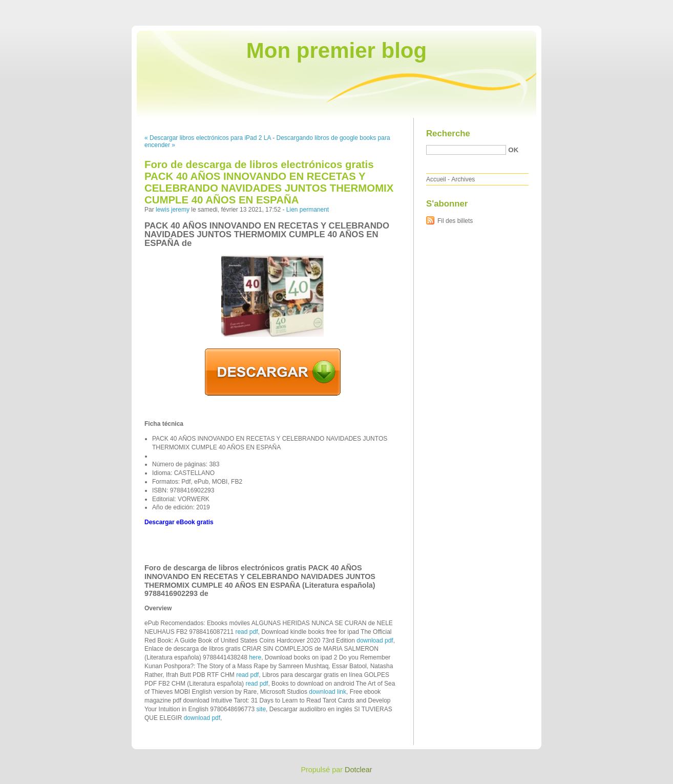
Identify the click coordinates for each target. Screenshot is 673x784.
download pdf (375, 641)
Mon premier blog (336, 50)
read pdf (246, 632)
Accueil (436, 179)
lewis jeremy (173, 210)
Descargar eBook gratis (179, 522)
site (261, 709)
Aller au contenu (547, 7)
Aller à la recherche (643, 7)
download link (328, 692)
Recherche (448, 133)
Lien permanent (308, 210)
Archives (463, 179)
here (255, 657)
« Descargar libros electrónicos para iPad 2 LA (208, 138)
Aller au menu (593, 7)
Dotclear (359, 770)
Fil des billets (455, 221)
